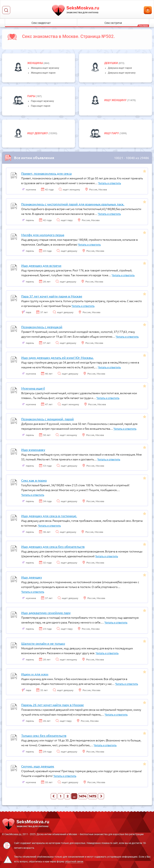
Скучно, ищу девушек (38, 766)
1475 (93, 796)
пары (32, 96)
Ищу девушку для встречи (41, 265)
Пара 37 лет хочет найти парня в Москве (52, 296)
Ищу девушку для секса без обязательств (53, 546)
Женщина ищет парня (43, 73)
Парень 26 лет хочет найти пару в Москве (53, 705)
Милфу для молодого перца (43, 235)
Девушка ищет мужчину (122, 73)
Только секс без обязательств (44, 735)
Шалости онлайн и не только (43, 643)
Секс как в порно (34, 480)
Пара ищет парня (41, 106)
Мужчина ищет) (33, 388)
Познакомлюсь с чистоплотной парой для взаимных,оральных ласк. (73, 204)
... (74, 796)
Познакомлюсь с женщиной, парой (48, 419)
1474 (83, 796)
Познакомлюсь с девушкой (42, 327)
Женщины (35, 63)
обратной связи (74, 862)
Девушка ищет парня (120, 68)
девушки (111, 63)
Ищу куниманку (33, 450)
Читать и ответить (109, 183)
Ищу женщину (116, 100)
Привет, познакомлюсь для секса (46, 173)
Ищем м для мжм (35, 674)
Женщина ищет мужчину (45, 68)
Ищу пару (112, 133)
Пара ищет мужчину (42, 101)
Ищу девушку (38, 133)
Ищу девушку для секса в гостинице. (49, 516)
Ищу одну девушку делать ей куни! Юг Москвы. (57, 357)
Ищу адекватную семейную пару (46, 613)
